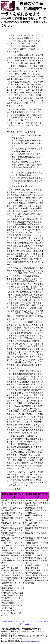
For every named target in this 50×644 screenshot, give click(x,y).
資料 (21, 624)
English (28, 624)
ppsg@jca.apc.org (32, 641)
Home (4, 621)
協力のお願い (43, 621)
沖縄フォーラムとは (17, 621)
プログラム (31, 621)
